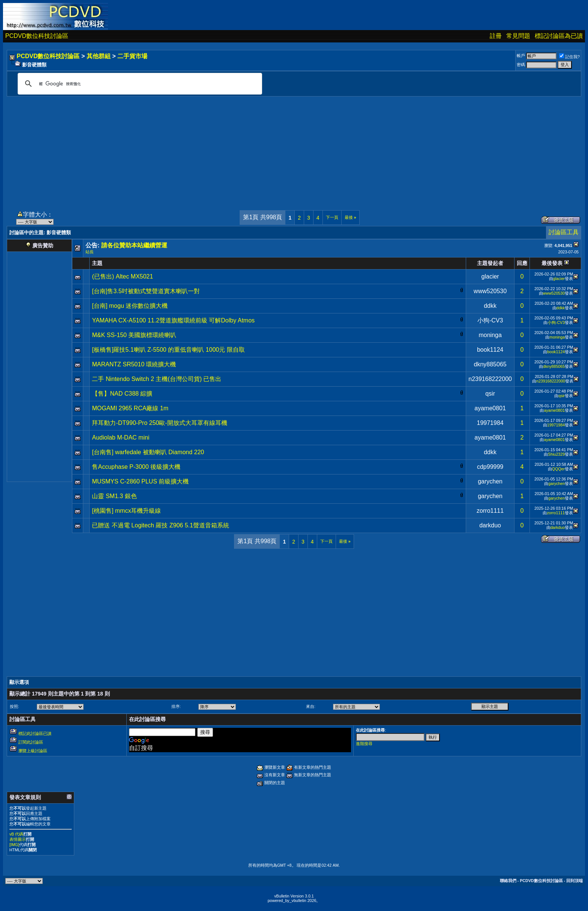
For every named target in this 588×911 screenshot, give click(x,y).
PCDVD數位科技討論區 (37, 36)
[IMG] (14, 845)
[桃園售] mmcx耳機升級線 (126, 511)
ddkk (490, 306)
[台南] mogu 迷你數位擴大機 (130, 306)
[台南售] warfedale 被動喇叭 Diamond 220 (148, 452)
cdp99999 (490, 467)
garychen (490, 481)
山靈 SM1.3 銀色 (114, 496)
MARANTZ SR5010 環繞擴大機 (134, 364)
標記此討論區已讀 (35, 733)
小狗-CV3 (490, 320)
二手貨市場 (132, 56)
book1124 (490, 350)
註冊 (496, 36)
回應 (522, 263)
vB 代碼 (16, 834)
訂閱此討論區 (31, 742)
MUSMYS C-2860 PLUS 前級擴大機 (140, 481)
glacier (490, 276)
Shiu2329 (556, 454)
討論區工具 (564, 232)
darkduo (490, 525)
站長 (90, 252)
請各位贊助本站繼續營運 (134, 245)
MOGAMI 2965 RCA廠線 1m (130, 408)
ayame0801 (490, 408)
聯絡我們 (508, 881)
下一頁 (332, 217)
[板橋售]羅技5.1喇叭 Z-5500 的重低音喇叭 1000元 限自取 (168, 350)
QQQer (558, 469)
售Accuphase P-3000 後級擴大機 (136, 467)
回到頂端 (574, 881)
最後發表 (552, 263)
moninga (490, 335)
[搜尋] (139, 84)
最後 (350, 217)
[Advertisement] (294, 149)
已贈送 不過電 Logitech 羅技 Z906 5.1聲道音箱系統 (160, 525)
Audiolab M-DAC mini (121, 437)
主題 (97, 263)
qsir (490, 394)
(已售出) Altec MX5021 (122, 276)
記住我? (569, 57)
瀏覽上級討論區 (33, 751)
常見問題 (518, 36)
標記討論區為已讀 (559, 36)
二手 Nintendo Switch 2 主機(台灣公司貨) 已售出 (157, 379)
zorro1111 (490, 511)
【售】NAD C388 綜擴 (122, 394)
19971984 (490, 423)
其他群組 (99, 56)
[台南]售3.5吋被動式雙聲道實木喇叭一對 (146, 291)
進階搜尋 (364, 744)
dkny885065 (490, 364)
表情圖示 (18, 839)
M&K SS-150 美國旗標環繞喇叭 (134, 335)
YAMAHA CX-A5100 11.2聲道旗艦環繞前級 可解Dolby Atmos (173, 320)
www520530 (490, 291)
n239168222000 (490, 379)
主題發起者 (490, 263)
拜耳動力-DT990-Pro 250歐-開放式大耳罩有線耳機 (159, 423)
